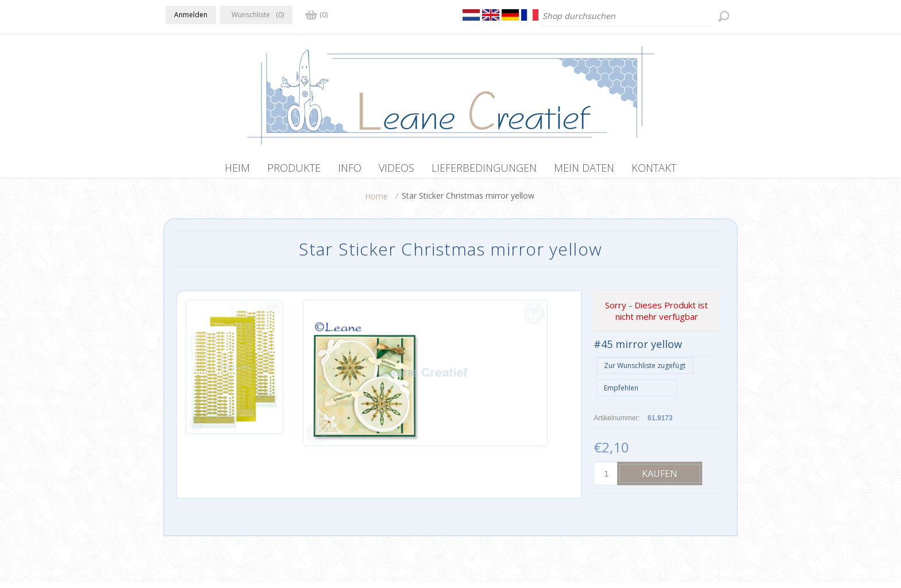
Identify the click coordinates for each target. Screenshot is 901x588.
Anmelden (191, 15)
